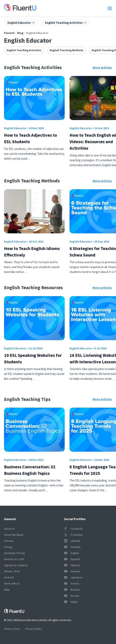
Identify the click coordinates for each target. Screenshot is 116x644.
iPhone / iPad (12, 571)
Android (9, 577)
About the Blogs (14, 535)
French (71, 583)
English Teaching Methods (66, 50)
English (72, 553)
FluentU (9, 33)
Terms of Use (12, 629)
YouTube (72, 547)
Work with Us (12, 583)
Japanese (73, 577)
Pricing (8, 547)
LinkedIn (72, 541)
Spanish (72, 559)
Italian (71, 602)
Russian (72, 590)
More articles (102, 67)
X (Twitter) (73, 535)
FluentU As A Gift (14, 559)
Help (7, 590)
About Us (9, 529)
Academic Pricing (14, 553)
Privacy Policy (34, 629)
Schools (9, 541)
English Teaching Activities (24, 50)
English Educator (15, 128)
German (72, 571)
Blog (20, 33)
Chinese (72, 565)
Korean (72, 596)
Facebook (73, 529)
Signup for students (16, 565)
